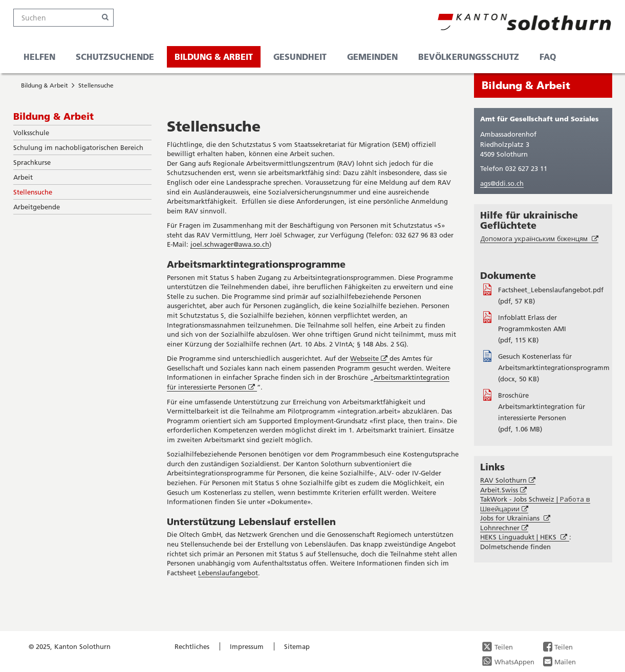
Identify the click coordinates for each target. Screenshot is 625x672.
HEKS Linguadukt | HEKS (525, 537)
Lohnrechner (504, 528)
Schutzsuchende (115, 57)
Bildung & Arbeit (214, 57)
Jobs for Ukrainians (515, 518)
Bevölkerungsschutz (469, 57)
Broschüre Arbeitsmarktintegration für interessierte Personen (542, 406)
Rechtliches (192, 646)
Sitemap (297, 646)
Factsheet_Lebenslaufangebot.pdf (551, 290)
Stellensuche (96, 85)
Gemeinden (372, 57)
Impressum (247, 646)
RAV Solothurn (508, 480)
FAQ (548, 57)
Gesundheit (300, 57)
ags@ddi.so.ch (502, 183)
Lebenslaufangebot (228, 573)
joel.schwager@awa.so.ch (230, 244)
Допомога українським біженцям (539, 239)
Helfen (39, 57)
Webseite (370, 359)
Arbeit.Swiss (503, 490)
